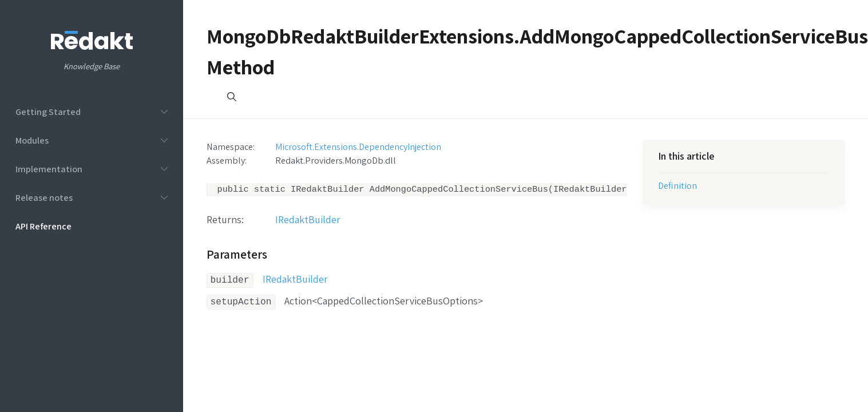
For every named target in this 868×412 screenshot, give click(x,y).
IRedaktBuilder (308, 221)
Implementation (49, 169)
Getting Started (48, 112)
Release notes (44, 197)
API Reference (43, 226)
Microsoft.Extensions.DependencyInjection (358, 146)
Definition (677, 185)
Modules (32, 140)
